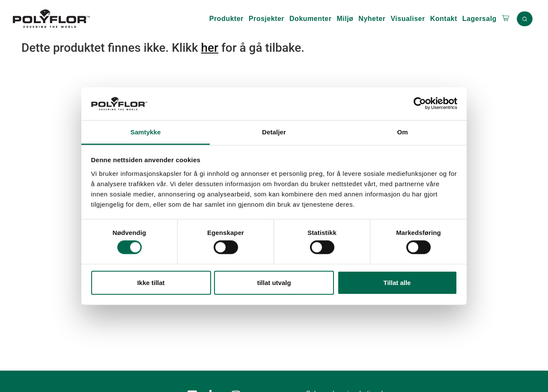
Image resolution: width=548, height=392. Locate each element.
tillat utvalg (274, 282)
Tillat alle (397, 282)
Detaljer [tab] (274, 132)
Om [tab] (402, 132)
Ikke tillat (151, 282)
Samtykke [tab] (146, 132)
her (209, 48)
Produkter (226, 19)
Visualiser (408, 19)
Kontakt (444, 19)
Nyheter (372, 19)
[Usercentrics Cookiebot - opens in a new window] (420, 104)
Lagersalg (479, 19)
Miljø (345, 19)
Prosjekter (267, 19)
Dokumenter (310, 19)
